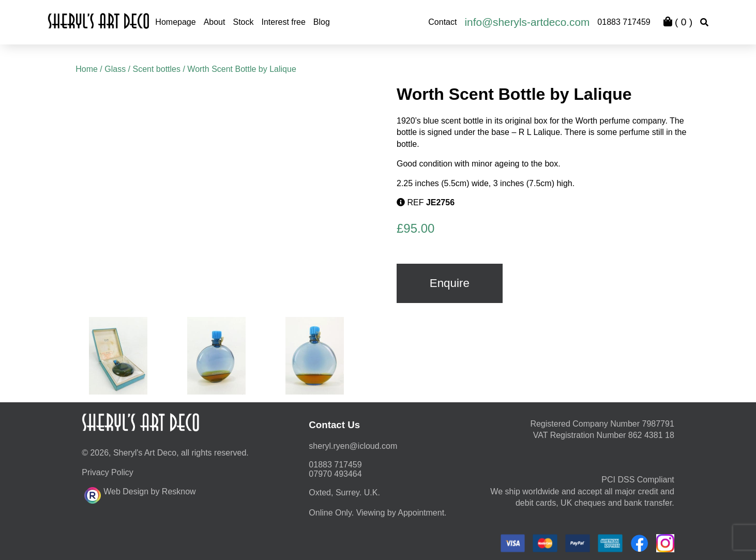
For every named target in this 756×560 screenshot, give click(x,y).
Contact (442, 22)
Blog (322, 22)
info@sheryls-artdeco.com (527, 22)
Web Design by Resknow (140, 494)
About (215, 22)
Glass (115, 69)
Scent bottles (156, 69)
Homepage (175, 22)
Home (87, 69)
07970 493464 (335, 474)
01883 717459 (624, 22)
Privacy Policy (108, 472)
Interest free (283, 22)
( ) (678, 22)
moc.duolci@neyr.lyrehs (353, 446)
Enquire (450, 283)
